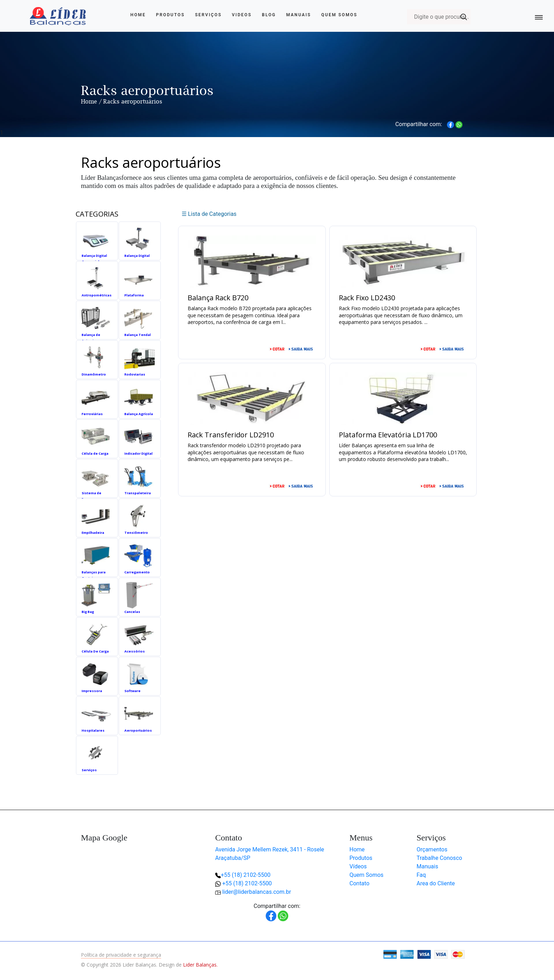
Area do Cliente (436, 883)
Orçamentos (432, 849)
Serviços (208, 15)
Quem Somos (339, 15)
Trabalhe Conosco (439, 858)
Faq (421, 875)
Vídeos (358, 866)
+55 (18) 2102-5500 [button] (247, 883)
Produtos (170, 15)
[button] (526, 952)
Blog (269, 15)
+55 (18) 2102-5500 (246, 875)
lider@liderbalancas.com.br (257, 892)
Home (138, 15)
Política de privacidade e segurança (121, 955)
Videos (242, 15)
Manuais (299, 15)
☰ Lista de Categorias (209, 214)
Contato (359, 883)
